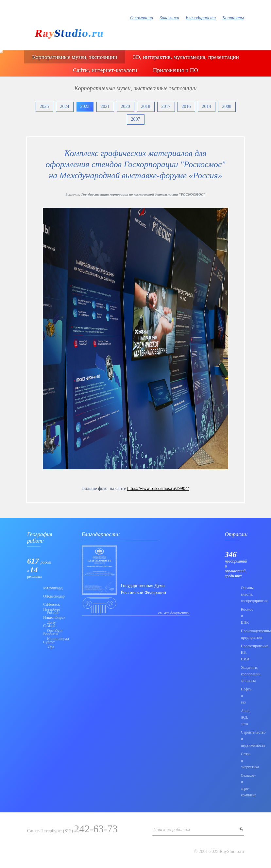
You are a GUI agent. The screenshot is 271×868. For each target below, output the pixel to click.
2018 (146, 106)
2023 (85, 106)
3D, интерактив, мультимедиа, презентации (186, 57)
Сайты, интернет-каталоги (105, 70)
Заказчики (169, 18)
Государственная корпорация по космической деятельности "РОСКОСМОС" (143, 194)
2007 (136, 119)
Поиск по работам (172, 830)
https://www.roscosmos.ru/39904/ (158, 488)
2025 (44, 106)
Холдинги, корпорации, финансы (242, 674)
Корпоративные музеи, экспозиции (75, 57)
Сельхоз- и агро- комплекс (242, 785)
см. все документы (174, 613)
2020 (126, 106)
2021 (105, 106)
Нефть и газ (242, 696)
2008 (227, 106)
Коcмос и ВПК (242, 616)
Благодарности (201, 18)
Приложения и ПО (176, 70)
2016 (186, 106)
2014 (207, 106)
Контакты (233, 18)
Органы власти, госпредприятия (242, 594)
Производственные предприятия (242, 634)
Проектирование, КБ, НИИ (242, 652)
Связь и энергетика (242, 760)
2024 (65, 106)
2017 (166, 106)
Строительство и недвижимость (242, 739)
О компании (142, 18)
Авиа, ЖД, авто (242, 717)
